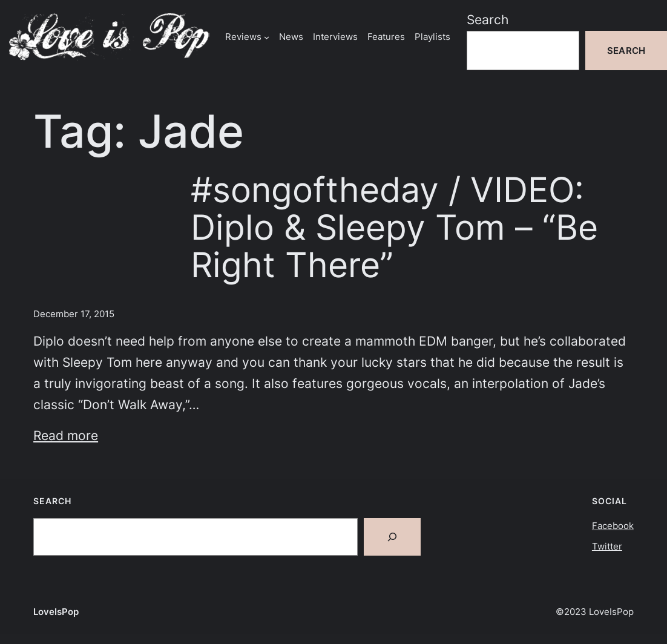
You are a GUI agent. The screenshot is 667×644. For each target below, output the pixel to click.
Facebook (613, 526)
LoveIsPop (56, 612)
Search (488, 20)
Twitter (607, 546)
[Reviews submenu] (267, 37)
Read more (66, 435)
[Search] (392, 537)
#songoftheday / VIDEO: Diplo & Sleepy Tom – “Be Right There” (394, 228)
